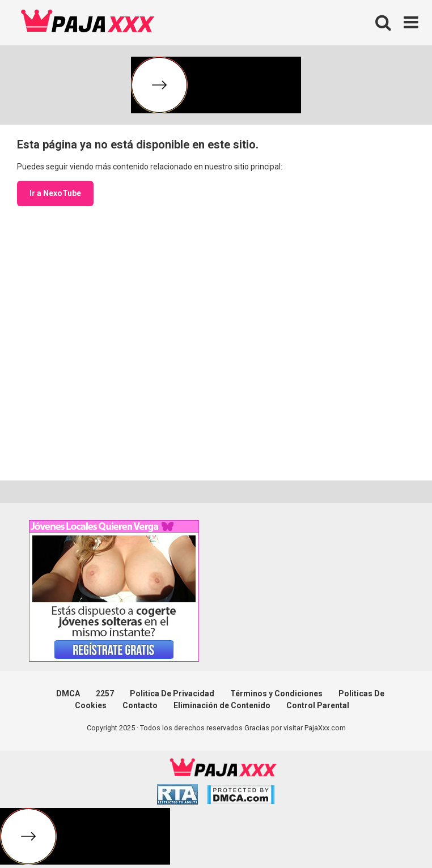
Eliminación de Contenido (222, 705)
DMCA (68, 693)
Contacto (140, 705)
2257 (105, 693)
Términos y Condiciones (276, 693)
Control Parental (318, 705)
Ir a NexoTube (55, 193)
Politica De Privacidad (172, 693)
